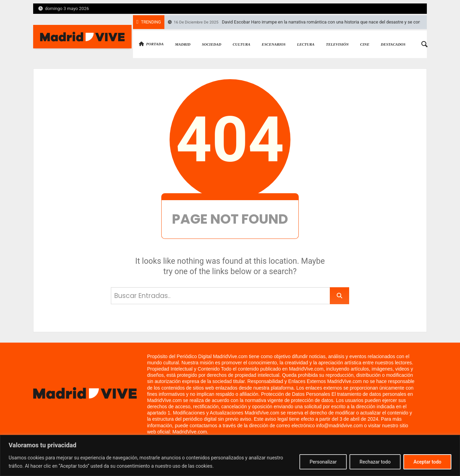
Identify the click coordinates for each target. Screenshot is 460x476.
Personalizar (323, 462)
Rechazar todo (375, 462)
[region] (230, 455)
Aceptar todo (427, 462)
